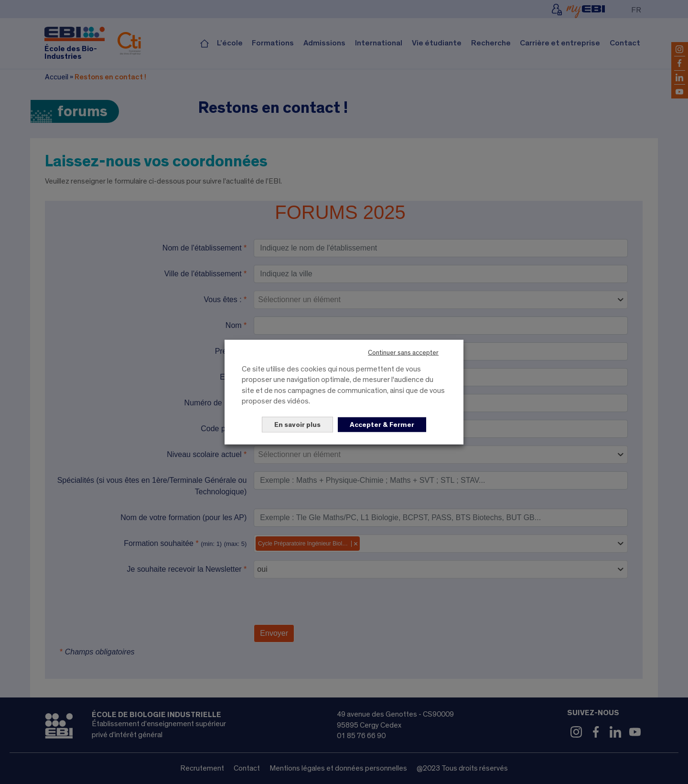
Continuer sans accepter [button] (403, 353)
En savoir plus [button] (297, 424)
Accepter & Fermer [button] (382, 424)
